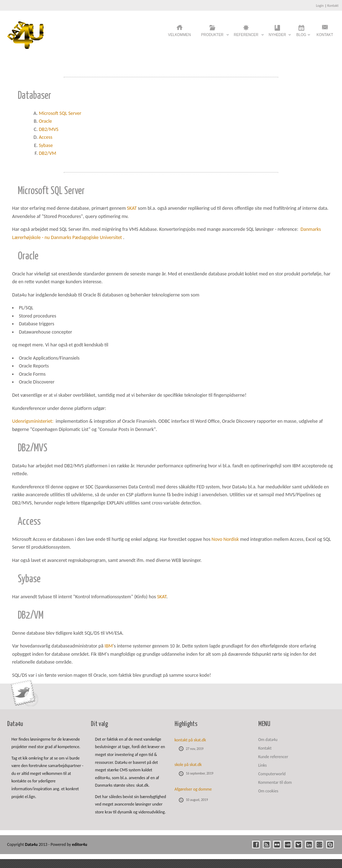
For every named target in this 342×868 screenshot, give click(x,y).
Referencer (246, 37)
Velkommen (180, 35)
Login (320, 6)
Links (263, 765)
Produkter (213, 37)
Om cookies (268, 791)
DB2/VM (48, 153)
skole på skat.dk (188, 765)
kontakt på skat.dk (190, 740)
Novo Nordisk (225, 539)
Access (46, 137)
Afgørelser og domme (193, 789)
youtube (288, 845)
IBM (108, 646)
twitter (298, 845)
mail (319, 845)
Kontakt (333, 6)
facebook (256, 845)
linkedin (309, 845)
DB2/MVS (49, 129)
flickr (277, 845)
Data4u (32, 844)
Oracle (45, 121)
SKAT (132, 208)
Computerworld (272, 774)
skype (330, 845)
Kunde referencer (273, 757)
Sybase (46, 145)
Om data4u (268, 740)
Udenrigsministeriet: (33, 421)
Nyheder (277, 37)
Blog (301, 37)
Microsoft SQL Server (60, 113)
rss (267, 845)
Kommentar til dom (275, 782)
